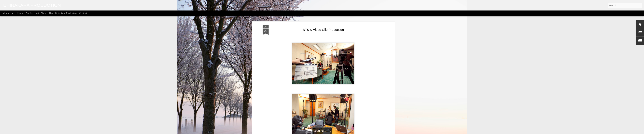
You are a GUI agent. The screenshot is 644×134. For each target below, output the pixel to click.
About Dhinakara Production (63, 13)
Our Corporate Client (36, 13)
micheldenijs (326, 132)
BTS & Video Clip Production (323, 21)
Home (20, 13)
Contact (83, 13)
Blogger (345, 132)
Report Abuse (354, 132)
